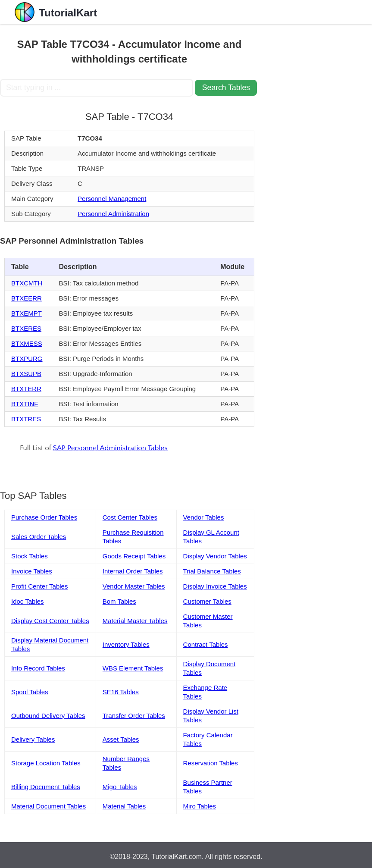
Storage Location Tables (46, 763)
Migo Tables (120, 787)
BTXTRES (26, 419)
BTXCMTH (27, 283)
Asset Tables (121, 739)
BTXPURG (27, 359)
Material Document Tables (48, 806)
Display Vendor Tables (215, 556)
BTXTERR (26, 389)
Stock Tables (30, 556)
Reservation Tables (211, 763)
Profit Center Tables (39, 586)
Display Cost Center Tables (50, 621)
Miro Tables (200, 806)
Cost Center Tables (130, 517)
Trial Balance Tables (212, 571)
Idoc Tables (28, 601)
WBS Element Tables (133, 668)
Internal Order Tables (133, 571)
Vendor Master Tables (134, 586)
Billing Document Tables (46, 787)
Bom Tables (119, 601)
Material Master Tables (135, 621)
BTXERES (26, 328)
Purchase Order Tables (44, 517)
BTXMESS (27, 343)
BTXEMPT (27, 313)
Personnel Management (112, 199)
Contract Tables (206, 644)
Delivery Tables (33, 739)
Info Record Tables (38, 668)
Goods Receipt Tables (134, 556)
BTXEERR (27, 298)
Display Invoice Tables (215, 586)
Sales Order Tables (39, 537)
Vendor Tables (204, 517)
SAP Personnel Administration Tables (110, 448)
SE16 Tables (121, 692)
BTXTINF (25, 404)
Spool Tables (30, 692)
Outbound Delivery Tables (48, 716)
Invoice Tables (32, 571)
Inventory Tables (126, 644)
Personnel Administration (113, 214)
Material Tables (124, 806)
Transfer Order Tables (134, 716)
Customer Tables (207, 601)
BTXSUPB (26, 374)
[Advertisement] (311, 67)
